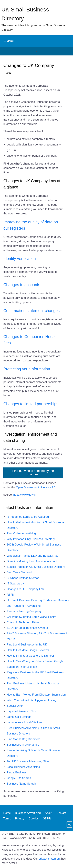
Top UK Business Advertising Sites (28, 761)
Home (7, 813)
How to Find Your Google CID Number (30, 656)
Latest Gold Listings (19, 717)
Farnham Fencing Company (24, 611)
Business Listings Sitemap (23, 578)
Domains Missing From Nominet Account (32, 561)
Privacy (20, 819)
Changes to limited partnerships (31, 404)
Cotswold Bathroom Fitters (23, 622)
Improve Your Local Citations (25, 722)
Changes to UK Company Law (26, 589)
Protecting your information (27, 369)
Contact (61, 813)
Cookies (34, 819)
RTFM (11, 595)
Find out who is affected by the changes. (33, 473)
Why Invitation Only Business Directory (31, 539)
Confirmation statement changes (32, 311)
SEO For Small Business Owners (27, 628)
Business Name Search (21, 784)
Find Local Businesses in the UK (27, 644)
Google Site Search (19, 778)
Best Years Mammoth (20, 572)
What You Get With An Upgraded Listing (32, 700)
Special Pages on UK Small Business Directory (36, 567)
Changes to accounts (22, 285)
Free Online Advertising (21, 533)
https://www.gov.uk (25, 495)
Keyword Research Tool (22, 711)
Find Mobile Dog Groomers (24, 739)
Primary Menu (36, 41)
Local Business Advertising (23, 767)
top (70, 825)
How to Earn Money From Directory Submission (36, 695)
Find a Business (17, 772)
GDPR (47, 819)
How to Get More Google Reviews (28, 650)
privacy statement (50, 859)
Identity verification (20, 259)
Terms (7, 819)
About (49, 813)
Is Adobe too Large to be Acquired (28, 517)
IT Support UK (16, 583)
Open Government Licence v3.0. (36, 487)
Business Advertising (28, 813)
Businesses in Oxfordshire (23, 745)
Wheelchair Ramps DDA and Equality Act (32, 556)
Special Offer (15, 706)
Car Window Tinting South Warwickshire (32, 617)
